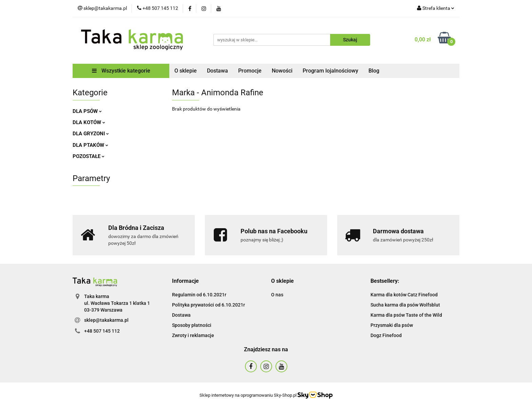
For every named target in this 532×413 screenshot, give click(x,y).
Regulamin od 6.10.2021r (199, 295)
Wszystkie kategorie (121, 71)
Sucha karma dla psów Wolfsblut (405, 305)
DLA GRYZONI (91, 134)
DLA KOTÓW (89, 122)
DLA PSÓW (87, 111)
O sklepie (186, 71)
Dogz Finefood (386, 335)
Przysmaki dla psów (392, 325)
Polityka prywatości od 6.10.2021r (208, 305)
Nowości (282, 71)
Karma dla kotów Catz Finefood (404, 295)
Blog (374, 71)
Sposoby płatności (192, 325)
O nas (277, 295)
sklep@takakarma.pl (106, 320)
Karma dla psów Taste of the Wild (406, 315)
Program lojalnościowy (330, 71)
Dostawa (217, 71)
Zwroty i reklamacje (193, 335)
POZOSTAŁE (89, 156)
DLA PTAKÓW (90, 145)
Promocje (250, 71)
